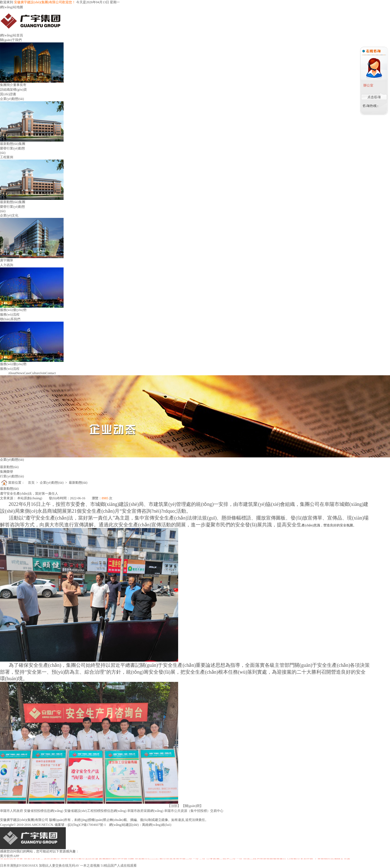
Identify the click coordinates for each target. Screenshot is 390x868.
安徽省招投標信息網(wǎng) (44, 811)
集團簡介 (7, 85)
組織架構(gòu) (13, 90)
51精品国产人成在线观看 (119, 866)
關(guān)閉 (192, 806)
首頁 (31, 483)
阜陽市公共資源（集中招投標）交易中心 (194, 811)
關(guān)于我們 (11, 40)
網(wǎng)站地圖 (12, 7)
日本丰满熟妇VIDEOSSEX (19, 866)
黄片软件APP (10, 856)
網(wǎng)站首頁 (12, 35)
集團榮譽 (7, 472)
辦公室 (368, 85)
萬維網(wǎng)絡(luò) (157, 825)
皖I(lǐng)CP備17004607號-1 (87, 825)
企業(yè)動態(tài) (12, 99)
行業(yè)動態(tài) (12, 476)
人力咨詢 (7, 265)
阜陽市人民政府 (12, 811)
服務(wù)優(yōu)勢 (13, 310)
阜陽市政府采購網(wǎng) (145, 811)
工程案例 (7, 157)
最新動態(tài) (9, 144)
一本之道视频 (90, 866)
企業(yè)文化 (9, 215)
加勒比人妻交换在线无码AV (59, 866)
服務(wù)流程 (10, 315)
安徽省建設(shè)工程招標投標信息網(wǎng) (95, 811)
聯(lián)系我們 (10, 319)
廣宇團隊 (7, 260)
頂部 (174, 806)
